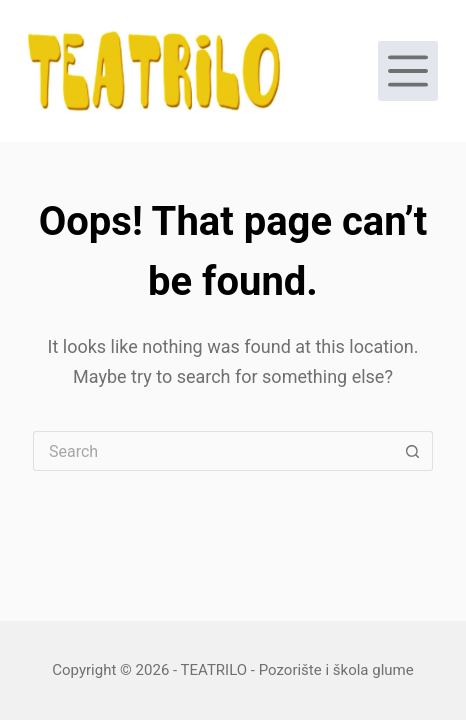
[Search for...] (213, 451)
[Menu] (408, 71)
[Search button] (413, 451)
